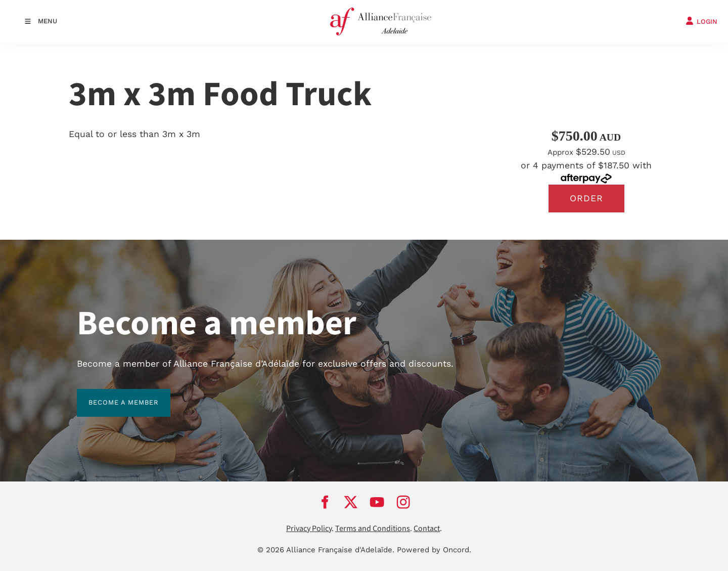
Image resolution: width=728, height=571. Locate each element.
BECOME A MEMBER (112, 395)
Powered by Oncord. (434, 550)
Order (586, 198)
